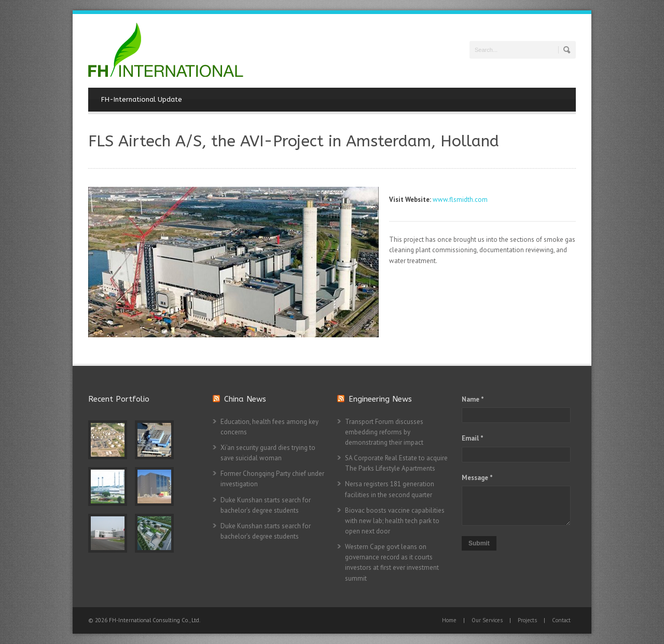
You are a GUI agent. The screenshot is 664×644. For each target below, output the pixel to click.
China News (245, 399)
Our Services (487, 620)
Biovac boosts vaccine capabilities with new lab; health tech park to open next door (395, 521)
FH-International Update (142, 99)
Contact (561, 620)
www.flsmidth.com (460, 200)
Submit (479, 543)
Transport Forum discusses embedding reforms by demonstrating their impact (384, 432)
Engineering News (380, 399)
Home (449, 620)
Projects (527, 620)
